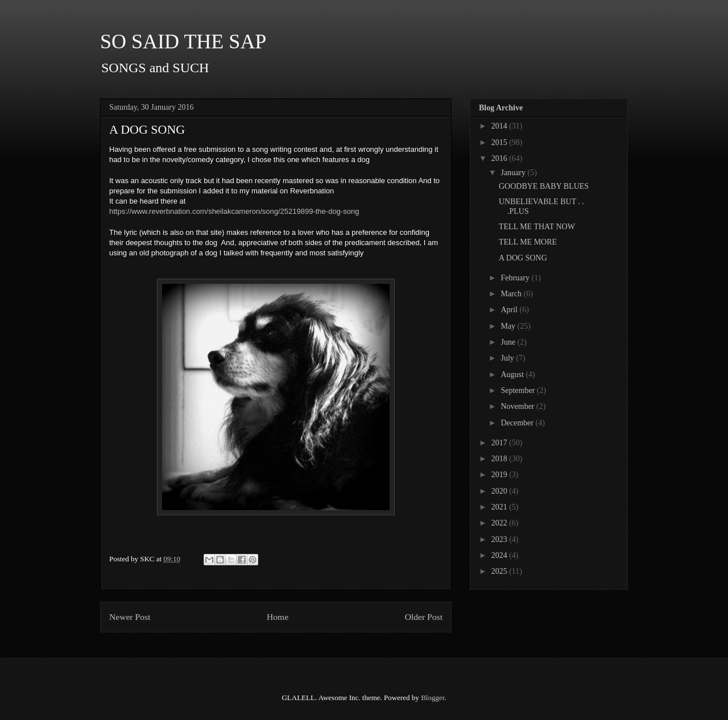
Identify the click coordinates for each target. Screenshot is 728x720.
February (516, 278)
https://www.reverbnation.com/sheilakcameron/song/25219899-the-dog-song (234, 211)
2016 (500, 158)
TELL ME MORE (528, 242)
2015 (500, 142)
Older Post (424, 617)
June (509, 342)
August (513, 375)
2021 (500, 507)
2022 (500, 523)
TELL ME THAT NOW (537, 227)
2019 (500, 475)
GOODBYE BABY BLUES (544, 186)
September (518, 390)
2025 (500, 571)
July (508, 358)
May (509, 326)
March (512, 294)
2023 (500, 539)
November (518, 406)
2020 (500, 491)
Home (278, 617)
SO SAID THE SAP (183, 42)
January (514, 173)
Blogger (433, 698)
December (518, 423)
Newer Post (130, 617)
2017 (500, 443)
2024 (500, 555)
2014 (500, 126)
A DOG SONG (523, 258)
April (510, 310)
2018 (500, 459)
